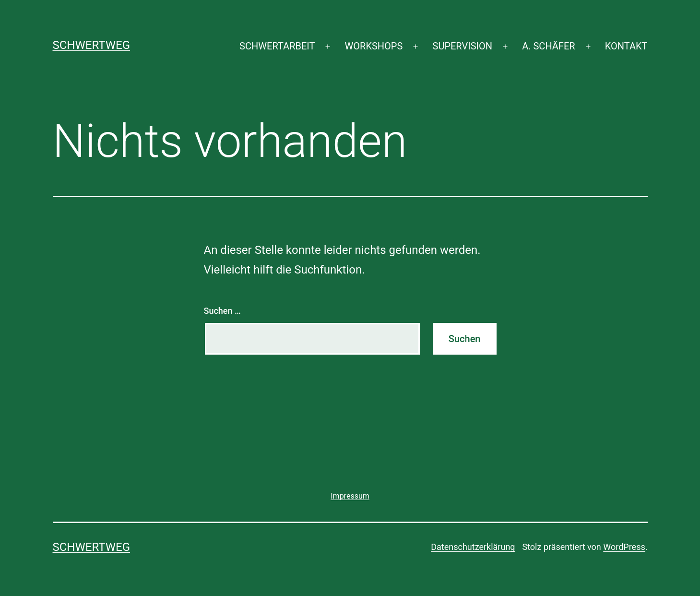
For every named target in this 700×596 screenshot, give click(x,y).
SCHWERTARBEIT (277, 46)
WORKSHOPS (374, 46)
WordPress (624, 547)
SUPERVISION (463, 46)
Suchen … (222, 311)
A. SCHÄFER (548, 46)
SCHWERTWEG (92, 45)
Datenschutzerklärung (473, 547)
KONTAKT (626, 46)
